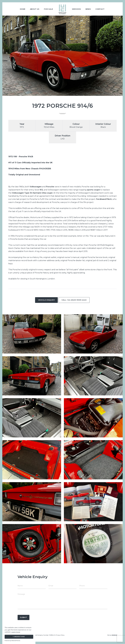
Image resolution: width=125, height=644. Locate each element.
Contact (100, 9)
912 (41, 190)
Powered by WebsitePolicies (12, 641)
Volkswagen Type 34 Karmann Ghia (29, 193)
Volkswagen (36, 187)
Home (23, 9)
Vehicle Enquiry (46, 300)
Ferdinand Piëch (104, 199)
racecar (114, 635)
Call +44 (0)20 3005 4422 (74, 300)
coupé (97, 190)
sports (90, 190)
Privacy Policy (60, 635)
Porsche (50, 187)
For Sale (48, 9)
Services (76, 9)
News (88, 9)
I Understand (19, 637)
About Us (35, 9)
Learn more (16, 632)
